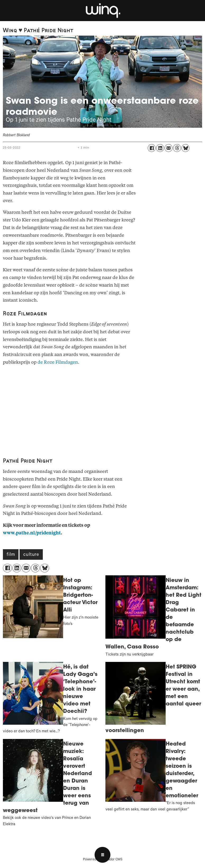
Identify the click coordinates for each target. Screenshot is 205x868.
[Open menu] (102, 855)
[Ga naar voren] (102, 11)
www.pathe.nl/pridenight (32, 533)
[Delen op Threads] (177, 148)
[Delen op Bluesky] (185, 148)
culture (31, 555)
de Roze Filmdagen (58, 362)
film (11, 555)
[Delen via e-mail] (169, 148)
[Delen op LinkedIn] (160, 148)
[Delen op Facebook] (152, 148)
